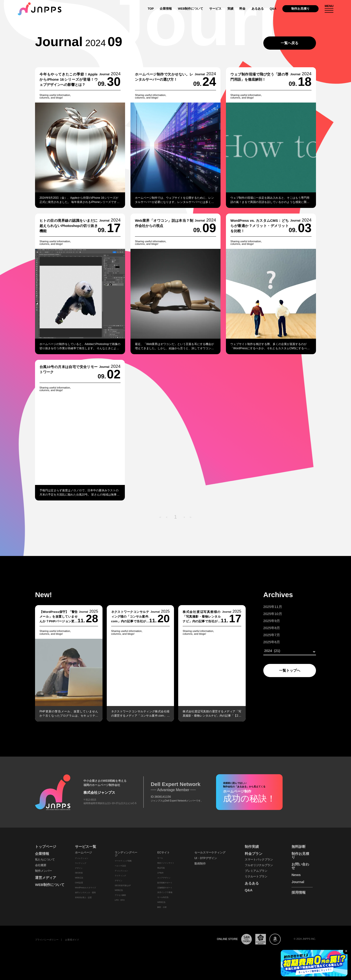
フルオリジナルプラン (259, 865)
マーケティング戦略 (123, 861)
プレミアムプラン (256, 871)
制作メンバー (43, 871)
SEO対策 (79, 873)
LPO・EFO (120, 900)
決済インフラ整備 (165, 892)
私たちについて (45, 860)
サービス (215, 9)
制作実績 (252, 847)
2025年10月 (265, 614)
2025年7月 (264, 635)
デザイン (79, 868)
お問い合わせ (300, 866)
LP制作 (160, 873)
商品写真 (161, 868)
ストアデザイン (164, 878)
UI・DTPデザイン (206, 858)
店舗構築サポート (165, 888)
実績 (230, 9)
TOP (151, 9)
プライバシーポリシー (47, 940)
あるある (258, 9)
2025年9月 (264, 621)
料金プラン (254, 854)
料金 (242, 9)
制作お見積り (300, 9)
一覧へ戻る (290, 43)
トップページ (46, 847)
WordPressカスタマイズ (85, 888)
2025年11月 (265, 607)
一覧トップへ (282, 670)
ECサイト (164, 853)
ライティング (81, 863)
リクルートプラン (256, 877)
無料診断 (299, 847)
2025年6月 (264, 642)
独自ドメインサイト (166, 863)
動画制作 (200, 864)
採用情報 (299, 892)
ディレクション (82, 858)
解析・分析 (162, 907)
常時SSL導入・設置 (83, 897)
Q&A (273, 9)
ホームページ (83, 853)
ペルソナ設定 (120, 866)
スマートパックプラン (259, 860)
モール (160, 858)
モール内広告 (163, 897)
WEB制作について (191, 9)
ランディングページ (126, 854)
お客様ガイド (72, 940)
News (296, 875)
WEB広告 (79, 878)
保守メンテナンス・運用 (85, 893)
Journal (298, 882)
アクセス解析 (120, 895)
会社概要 (41, 865)
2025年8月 (264, 628)
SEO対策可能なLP (123, 885)
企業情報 (166, 9)
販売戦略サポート (165, 883)
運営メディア (46, 878)
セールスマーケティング (210, 853)
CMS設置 (79, 883)
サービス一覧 (86, 847)
